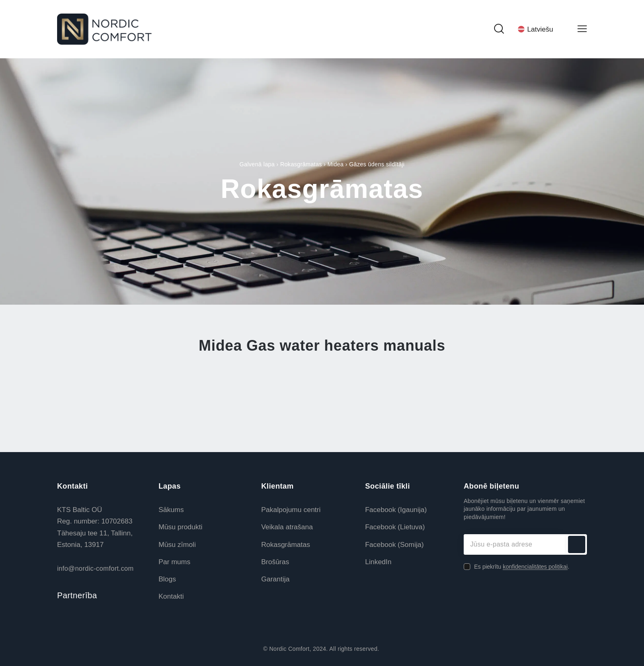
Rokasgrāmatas (301, 164)
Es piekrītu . (522, 567)
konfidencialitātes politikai (535, 567)
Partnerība (77, 595)
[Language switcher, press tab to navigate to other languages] (540, 29)
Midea (336, 164)
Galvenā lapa (257, 164)
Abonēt (577, 544)
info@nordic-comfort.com (95, 568)
